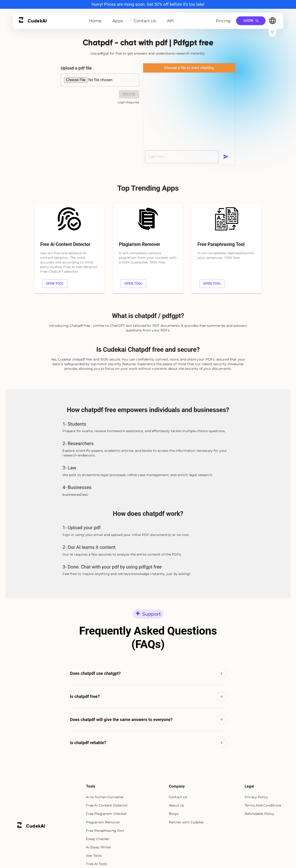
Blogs (174, 814)
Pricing (223, 21)
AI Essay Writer (99, 847)
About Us (176, 805)
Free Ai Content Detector (107, 805)
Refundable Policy (260, 814)
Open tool (55, 284)
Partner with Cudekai (186, 822)
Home (95, 21)
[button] (148, 673)
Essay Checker (98, 839)
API (170, 21)
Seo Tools (94, 856)
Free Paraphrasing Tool (105, 831)
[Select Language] (273, 21)
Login (251, 21)
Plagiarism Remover (103, 822)
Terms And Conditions (263, 805)
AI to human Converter (105, 797)
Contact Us (145, 21)
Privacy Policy (256, 797)
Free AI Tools (97, 864)
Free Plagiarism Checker (106, 814)
